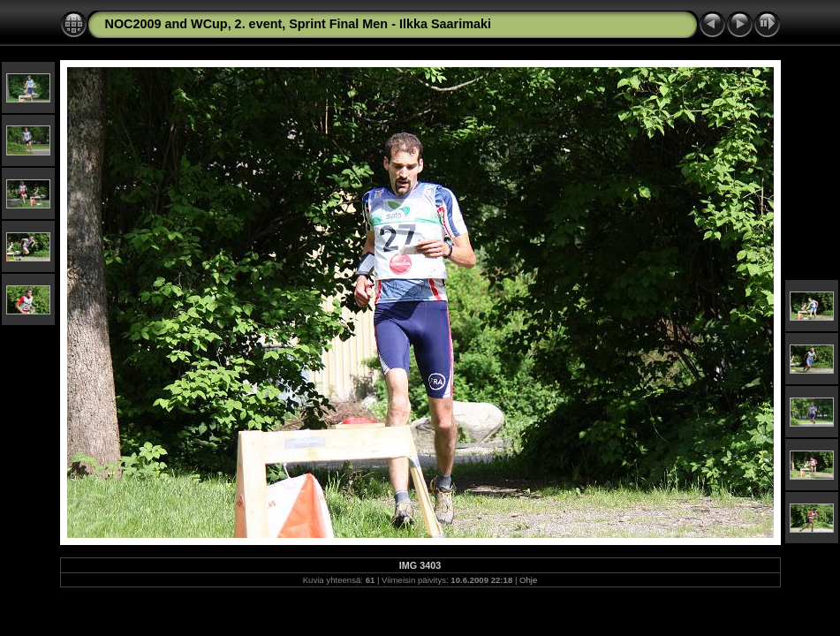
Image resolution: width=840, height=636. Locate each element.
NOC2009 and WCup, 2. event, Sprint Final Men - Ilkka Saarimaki (298, 24)
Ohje (528, 580)
